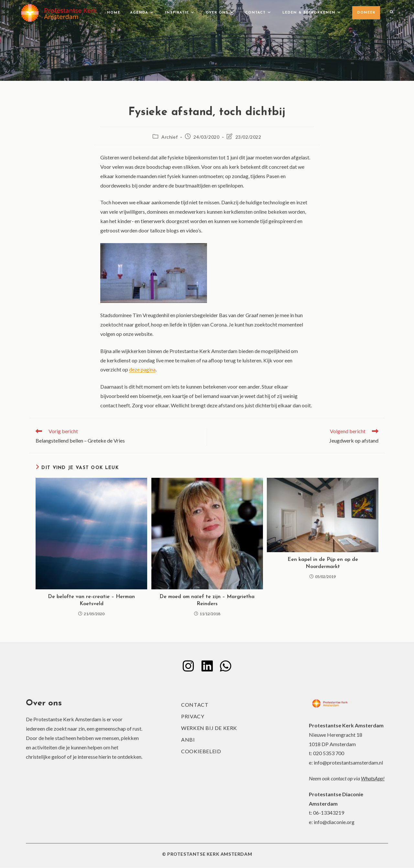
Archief (169, 137)
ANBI (188, 740)
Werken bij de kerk (209, 728)
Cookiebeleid (201, 751)
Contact (195, 705)
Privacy (193, 717)
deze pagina (142, 369)
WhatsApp (372, 778)
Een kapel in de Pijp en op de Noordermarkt (323, 563)
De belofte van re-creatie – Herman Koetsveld (91, 600)
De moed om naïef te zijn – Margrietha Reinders (207, 600)
